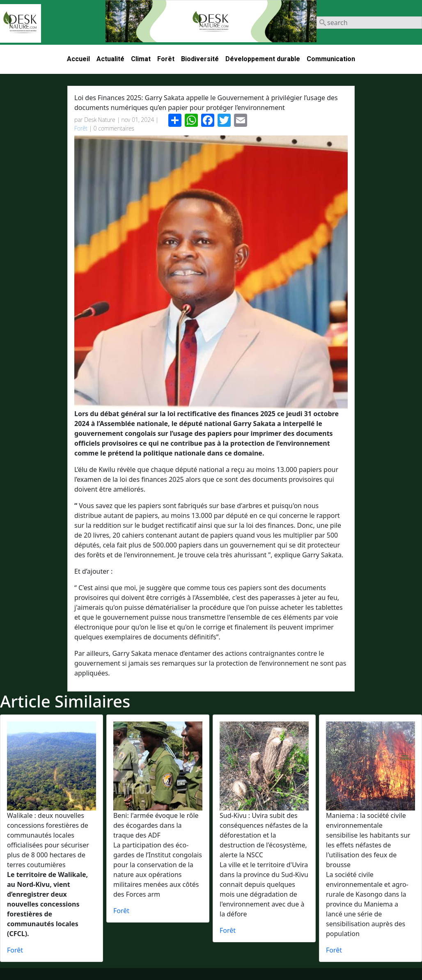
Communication (331, 59)
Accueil (78, 59)
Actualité (110, 59)
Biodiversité (200, 59)
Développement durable (263, 59)
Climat (141, 59)
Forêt (166, 59)
